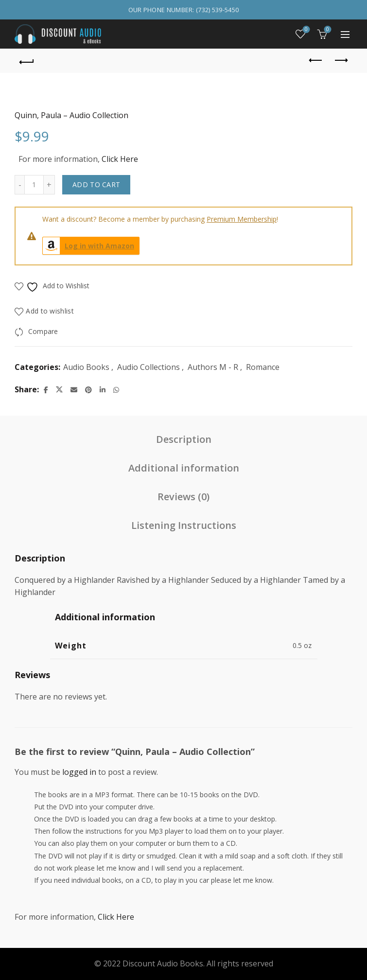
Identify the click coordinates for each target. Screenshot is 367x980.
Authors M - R (213, 367)
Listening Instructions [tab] (184, 525)
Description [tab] (184, 439)
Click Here (120, 159)
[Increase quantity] (49, 185)
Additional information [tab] (184, 468)
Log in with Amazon (88, 246)
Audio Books (86, 367)
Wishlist (306, 30)
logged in (79, 772)
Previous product (316, 60)
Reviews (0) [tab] (183, 497)
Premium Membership (242, 219)
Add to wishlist (50, 311)
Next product (341, 60)
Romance (263, 367)
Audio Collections (149, 367)
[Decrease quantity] (19, 185)
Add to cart (96, 184)
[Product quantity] (34, 185)
